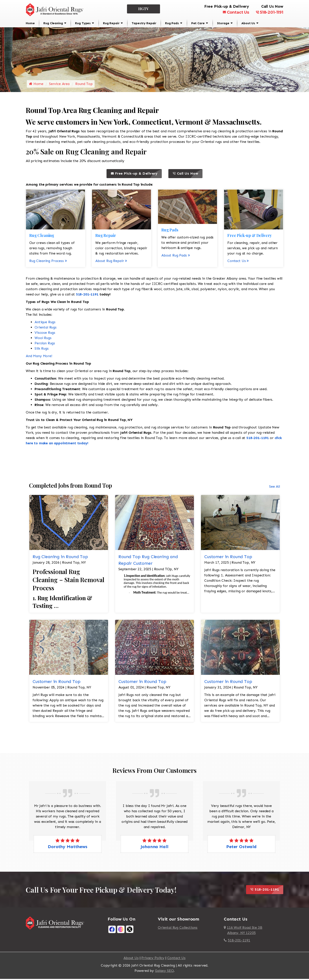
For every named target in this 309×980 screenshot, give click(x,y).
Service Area (59, 85)
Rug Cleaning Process (48, 262)
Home (30, 23)
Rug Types (83, 23)
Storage (223, 23)
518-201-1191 (269, 12)
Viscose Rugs (45, 334)
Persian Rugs (45, 344)
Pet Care (198, 23)
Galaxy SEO (164, 972)
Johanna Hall (154, 848)
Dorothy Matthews (67, 848)
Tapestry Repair (144, 23)
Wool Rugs (43, 339)
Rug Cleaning (53, 23)
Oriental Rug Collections (178, 929)
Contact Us (236, 12)
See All (275, 488)
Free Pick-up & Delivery (136, 175)
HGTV (144, 9)
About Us (248, 23)
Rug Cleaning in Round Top (60, 558)
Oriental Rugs (46, 328)
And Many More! (39, 357)
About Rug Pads (176, 256)
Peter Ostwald (241, 848)
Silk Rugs (42, 350)
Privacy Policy (153, 959)
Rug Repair (111, 23)
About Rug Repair (111, 262)
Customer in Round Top (228, 558)
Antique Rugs (45, 323)
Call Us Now (188, 175)
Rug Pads (172, 23)
